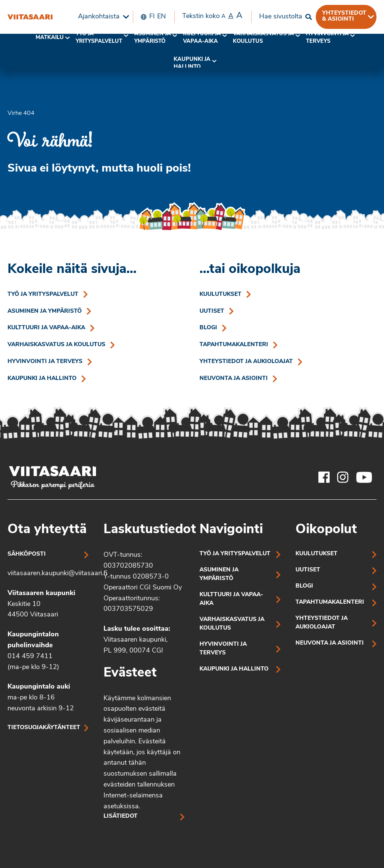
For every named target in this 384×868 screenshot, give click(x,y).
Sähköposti (27, 554)
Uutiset (212, 311)
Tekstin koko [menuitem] (212, 16)
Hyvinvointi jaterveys (327, 38)
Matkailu (50, 38)
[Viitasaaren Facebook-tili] (324, 477)
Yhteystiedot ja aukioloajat (246, 362)
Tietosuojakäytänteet (44, 728)
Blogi (208, 328)
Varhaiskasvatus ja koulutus (263, 38)
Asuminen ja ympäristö (153, 38)
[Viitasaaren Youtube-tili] (364, 477)
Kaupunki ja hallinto (192, 63)
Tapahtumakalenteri (234, 345)
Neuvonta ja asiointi (234, 379)
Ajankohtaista (99, 17)
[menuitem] (102, 17)
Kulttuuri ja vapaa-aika (202, 38)
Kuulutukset (220, 295)
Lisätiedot (121, 816)
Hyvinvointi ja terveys (45, 362)
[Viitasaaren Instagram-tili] (343, 477)
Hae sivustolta (281, 17)
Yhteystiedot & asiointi (344, 16)
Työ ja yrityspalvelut (99, 38)
